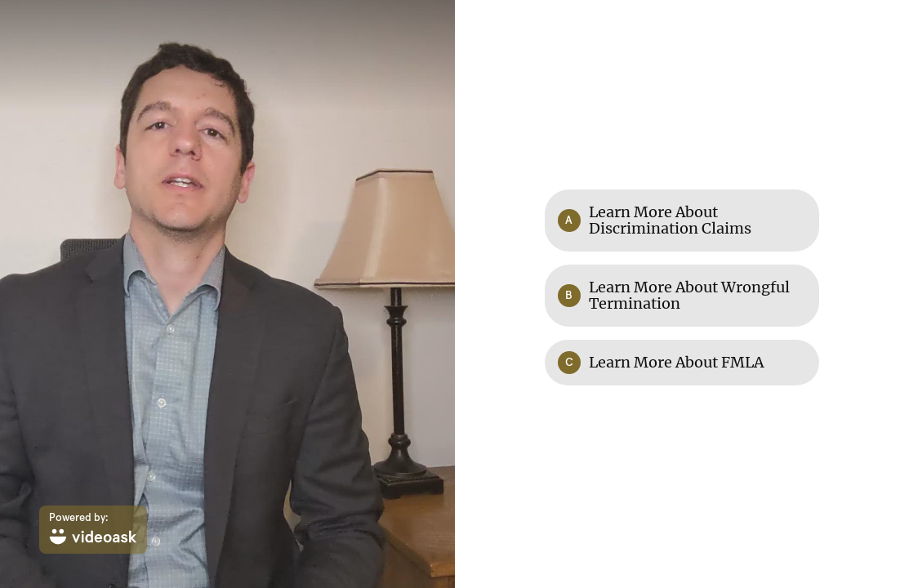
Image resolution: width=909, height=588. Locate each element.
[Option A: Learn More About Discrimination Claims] (682, 220)
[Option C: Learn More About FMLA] (682, 363)
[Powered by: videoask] (93, 530)
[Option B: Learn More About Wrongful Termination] (682, 296)
